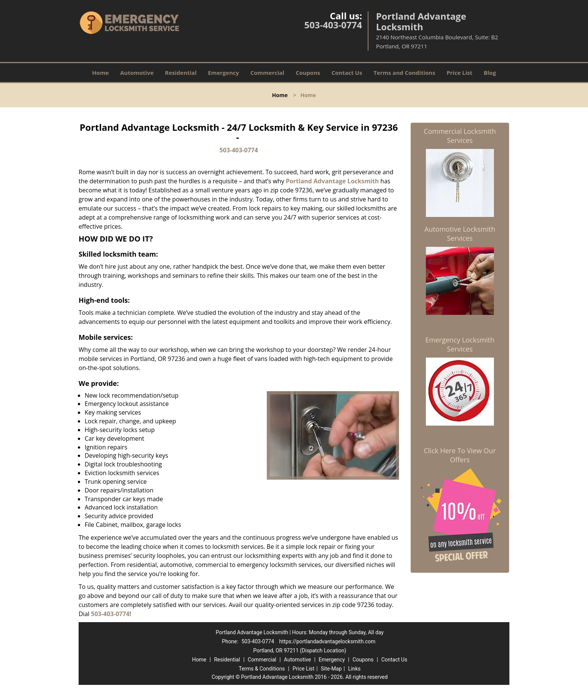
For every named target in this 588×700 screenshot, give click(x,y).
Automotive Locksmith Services (460, 234)
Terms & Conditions (262, 669)
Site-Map (331, 669)
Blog (490, 73)
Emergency (223, 73)
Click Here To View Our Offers (460, 455)
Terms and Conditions (404, 73)
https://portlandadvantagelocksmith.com (327, 641)
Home (101, 73)
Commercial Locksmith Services (460, 136)
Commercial (268, 73)
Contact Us (347, 73)
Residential (181, 73)
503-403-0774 (333, 25)
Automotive (137, 73)
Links (354, 669)
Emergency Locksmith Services (460, 344)
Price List (460, 73)
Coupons (308, 73)
